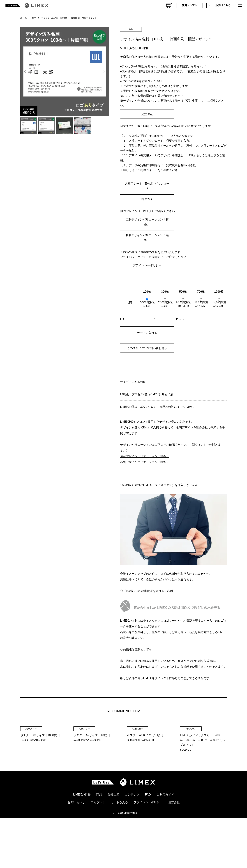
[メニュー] (241, 5)
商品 (34, 18)
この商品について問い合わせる (147, 348)
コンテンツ (132, 841)
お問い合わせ (76, 849)
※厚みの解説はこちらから (177, 407)
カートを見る (119, 849)
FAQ (148, 841)
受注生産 (147, 114)
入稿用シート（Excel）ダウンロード (147, 186)
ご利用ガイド (147, 199)
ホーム (24, 18)
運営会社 (174, 849)
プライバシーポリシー (147, 265)
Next (104, 72)
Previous (26, 72)
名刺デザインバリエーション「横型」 (147, 222)
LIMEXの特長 (82, 841)
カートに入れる (147, 333)
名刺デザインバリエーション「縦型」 (147, 238)
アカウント (98, 849)
